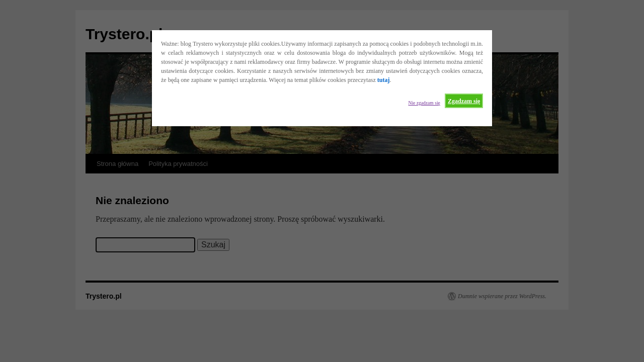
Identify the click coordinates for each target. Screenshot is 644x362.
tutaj (384, 80)
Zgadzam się (464, 101)
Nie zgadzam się (424, 103)
